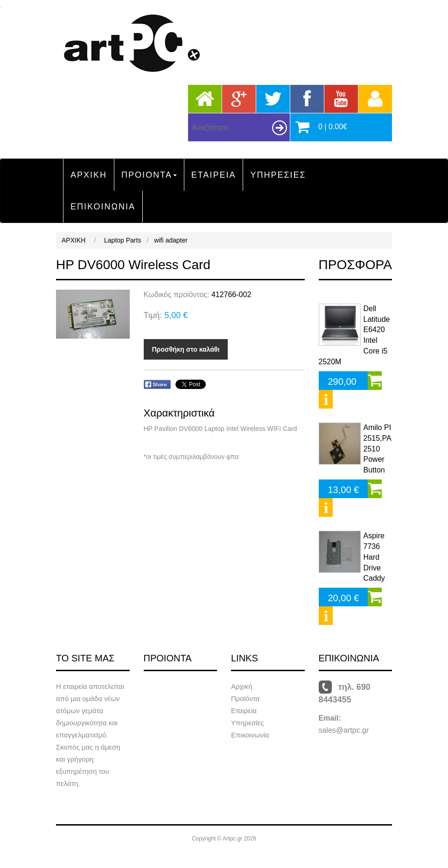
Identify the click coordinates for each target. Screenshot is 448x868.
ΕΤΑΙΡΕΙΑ (214, 175)
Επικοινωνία (250, 735)
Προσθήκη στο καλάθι (186, 349)
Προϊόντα (245, 698)
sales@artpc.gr (344, 730)
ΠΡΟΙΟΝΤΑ (149, 175)
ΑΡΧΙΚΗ (89, 175)
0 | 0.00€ (333, 127)
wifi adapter (171, 240)
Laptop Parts (122, 240)
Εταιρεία (244, 711)
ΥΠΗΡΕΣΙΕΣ (278, 175)
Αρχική (242, 686)
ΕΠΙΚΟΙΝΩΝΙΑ (103, 207)
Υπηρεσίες (247, 723)
